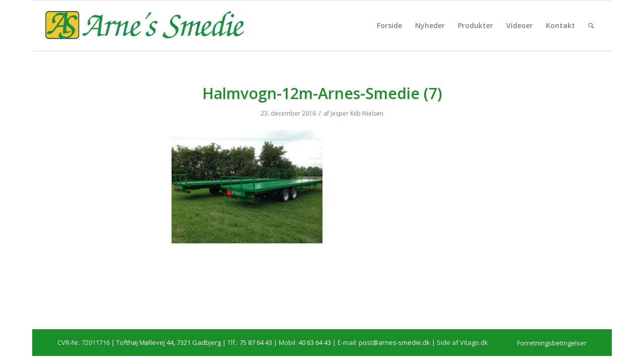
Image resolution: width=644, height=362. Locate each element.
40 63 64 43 (315, 342)
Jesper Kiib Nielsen (357, 113)
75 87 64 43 (256, 342)
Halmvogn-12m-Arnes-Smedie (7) (322, 93)
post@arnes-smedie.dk (394, 342)
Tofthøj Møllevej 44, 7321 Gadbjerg (169, 342)
